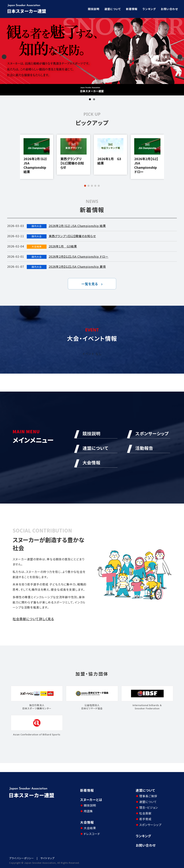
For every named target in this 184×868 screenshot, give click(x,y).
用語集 (88, 811)
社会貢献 (145, 813)
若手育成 (145, 819)
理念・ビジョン (149, 807)
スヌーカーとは (91, 800)
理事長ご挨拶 (148, 796)
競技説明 (94, 9)
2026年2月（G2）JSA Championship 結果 (35, 165)
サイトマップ (48, 858)
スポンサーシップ (150, 825)
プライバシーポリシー (22, 858)
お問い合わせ (169, 9)
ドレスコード (92, 834)
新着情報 (132, 9)
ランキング (149, 9)
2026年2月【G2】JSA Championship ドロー (146, 165)
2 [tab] (94, 99)
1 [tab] (90, 99)
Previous (4, 57)
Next (180, 57)
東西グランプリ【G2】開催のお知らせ (72, 163)
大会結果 (90, 828)
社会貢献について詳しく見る (33, 619)
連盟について (113, 9)
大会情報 (87, 822)
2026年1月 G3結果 (109, 161)
